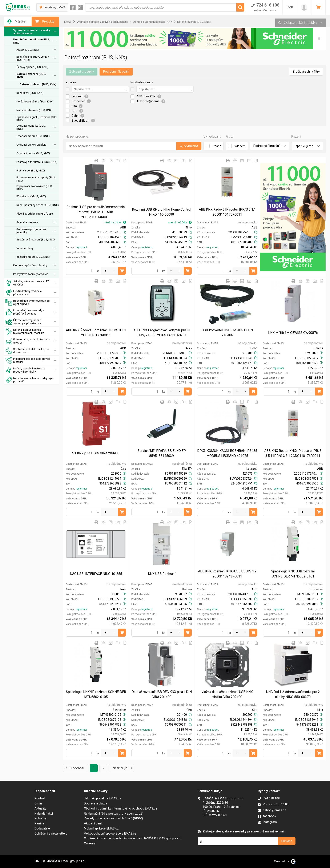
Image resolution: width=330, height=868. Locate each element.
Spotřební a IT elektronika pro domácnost (27, 351)
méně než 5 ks (114, 222)
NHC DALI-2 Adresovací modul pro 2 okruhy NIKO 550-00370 (293, 694)
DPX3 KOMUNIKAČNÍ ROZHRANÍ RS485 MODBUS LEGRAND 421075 (227, 453)
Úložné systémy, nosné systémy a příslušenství (23, 322)
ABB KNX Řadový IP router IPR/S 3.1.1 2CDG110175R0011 (227, 212)
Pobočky (41, 818)
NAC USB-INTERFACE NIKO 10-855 (96, 574)
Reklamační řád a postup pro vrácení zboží (113, 814)
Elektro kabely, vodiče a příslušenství (24, 293)
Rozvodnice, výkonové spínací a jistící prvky (28, 302)
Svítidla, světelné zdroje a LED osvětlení (27, 283)
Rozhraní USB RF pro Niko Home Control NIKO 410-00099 (162, 212)
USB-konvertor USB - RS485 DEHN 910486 (227, 333)
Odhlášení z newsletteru (51, 833)
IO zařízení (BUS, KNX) (30, 93)
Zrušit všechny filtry (306, 72)
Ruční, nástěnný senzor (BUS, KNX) (38, 205)
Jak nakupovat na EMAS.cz (103, 798)
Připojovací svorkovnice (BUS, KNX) (35, 188)
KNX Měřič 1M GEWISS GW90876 (293, 333)
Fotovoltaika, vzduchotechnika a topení (28, 341)
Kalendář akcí (44, 814)
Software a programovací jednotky (32, 231)
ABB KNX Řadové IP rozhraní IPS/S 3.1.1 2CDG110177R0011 (96, 333)
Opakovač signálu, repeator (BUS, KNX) (37, 119)
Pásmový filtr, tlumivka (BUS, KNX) (37, 162)
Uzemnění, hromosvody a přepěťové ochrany (25, 312)
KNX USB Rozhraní (162, 574)
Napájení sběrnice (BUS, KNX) (35, 110)
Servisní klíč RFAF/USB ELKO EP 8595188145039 (162, 453)
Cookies (90, 843)
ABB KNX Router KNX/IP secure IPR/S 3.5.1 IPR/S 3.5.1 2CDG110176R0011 (293, 453)
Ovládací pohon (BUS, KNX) (33, 153)
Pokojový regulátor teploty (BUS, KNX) (36, 179)
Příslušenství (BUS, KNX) (31, 196)
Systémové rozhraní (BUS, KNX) (36, 240)
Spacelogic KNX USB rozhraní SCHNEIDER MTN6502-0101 (293, 574)
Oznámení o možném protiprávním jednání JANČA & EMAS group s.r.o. (133, 838)
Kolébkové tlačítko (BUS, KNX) (35, 102)
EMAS (68, 22)
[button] (319, 38)
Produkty (45, 21)
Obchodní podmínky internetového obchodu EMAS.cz (121, 808)
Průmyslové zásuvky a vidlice (31, 274)
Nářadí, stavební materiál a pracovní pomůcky (25, 370)
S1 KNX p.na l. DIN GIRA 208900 (96, 453)
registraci (81, 247)
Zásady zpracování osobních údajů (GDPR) (113, 818)
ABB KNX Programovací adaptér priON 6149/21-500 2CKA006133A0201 (162, 333)
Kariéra (39, 823)
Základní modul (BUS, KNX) (33, 257)
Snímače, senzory (27, 222)
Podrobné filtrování (116, 72)
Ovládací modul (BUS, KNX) (33, 136)
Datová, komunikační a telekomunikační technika (25, 331)
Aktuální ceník (93, 823)
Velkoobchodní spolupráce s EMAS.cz (110, 833)
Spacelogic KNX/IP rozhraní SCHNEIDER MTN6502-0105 (96, 694)
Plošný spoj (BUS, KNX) (31, 171)
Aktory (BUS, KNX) (28, 50)
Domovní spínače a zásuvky (30, 265)
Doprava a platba (96, 803)
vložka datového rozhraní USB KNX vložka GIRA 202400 (227, 694)
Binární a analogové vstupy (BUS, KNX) (33, 58)
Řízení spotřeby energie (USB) (35, 214)
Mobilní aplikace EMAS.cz (101, 828)
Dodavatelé (42, 828)
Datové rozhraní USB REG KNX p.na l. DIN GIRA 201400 (162, 694)
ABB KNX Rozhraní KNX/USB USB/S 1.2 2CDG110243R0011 (227, 574)
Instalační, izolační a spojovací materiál (28, 360)
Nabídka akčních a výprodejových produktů (30, 380)
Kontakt (40, 798)
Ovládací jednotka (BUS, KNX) (31, 127)
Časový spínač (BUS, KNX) (32, 67)
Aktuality (40, 808)
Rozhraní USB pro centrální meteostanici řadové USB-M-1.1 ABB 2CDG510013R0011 (96, 212)
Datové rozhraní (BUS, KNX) (31, 76)
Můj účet (17, 21)
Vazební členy (25, 248)
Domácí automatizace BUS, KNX (31, 41)
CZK (290, 7)
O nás (39, 803)
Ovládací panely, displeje (31, 145)
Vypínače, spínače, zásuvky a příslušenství (28, 32)
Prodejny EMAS (52, 7)
